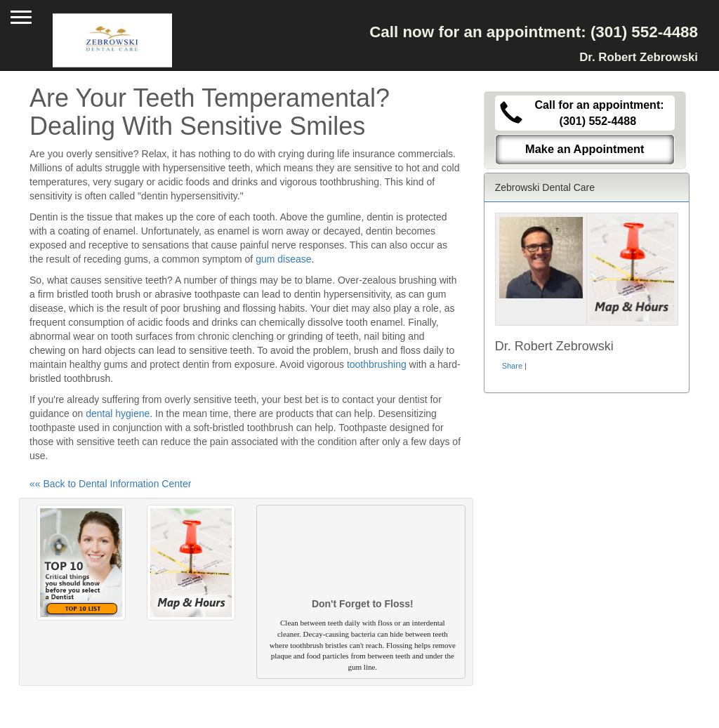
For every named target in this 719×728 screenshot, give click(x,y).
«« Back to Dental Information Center (110, 484)
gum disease (283, 259)
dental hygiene (118, 413)
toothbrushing (377, 364)
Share (512, 366)
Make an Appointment (585, 149)
